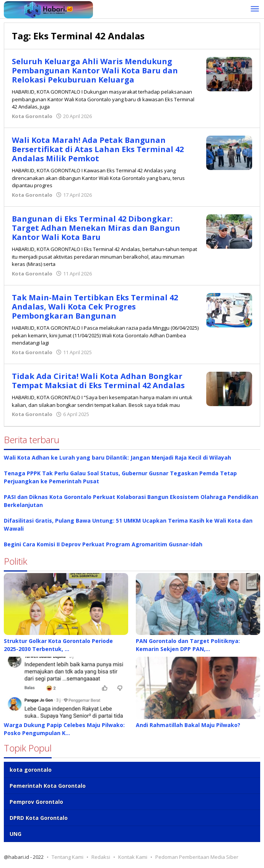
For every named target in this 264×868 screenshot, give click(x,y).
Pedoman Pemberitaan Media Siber (197, 857)
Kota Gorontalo (32, 116)
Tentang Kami (68, 857)
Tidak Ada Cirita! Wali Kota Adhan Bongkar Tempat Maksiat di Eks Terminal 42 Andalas (98, 381)
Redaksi (101, 857)
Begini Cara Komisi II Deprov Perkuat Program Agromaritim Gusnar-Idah (103, 544)
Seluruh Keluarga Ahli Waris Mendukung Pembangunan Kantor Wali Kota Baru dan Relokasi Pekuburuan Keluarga (95, 70)
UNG (15, 834)
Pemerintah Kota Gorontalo (48, 786)
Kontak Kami (133, 857)
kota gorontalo (31, 770)
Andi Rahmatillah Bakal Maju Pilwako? (188, 725)
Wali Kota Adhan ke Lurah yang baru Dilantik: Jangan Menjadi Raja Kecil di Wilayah (117, 457)
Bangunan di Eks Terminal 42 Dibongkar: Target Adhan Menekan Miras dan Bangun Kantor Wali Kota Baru (96, 228)
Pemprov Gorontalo (36, 802)
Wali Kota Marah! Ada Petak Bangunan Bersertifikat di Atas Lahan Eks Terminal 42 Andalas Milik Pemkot (98, 149)
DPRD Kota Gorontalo (39, 818)
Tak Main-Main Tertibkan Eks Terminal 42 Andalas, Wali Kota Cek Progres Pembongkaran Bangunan (95, 307)
